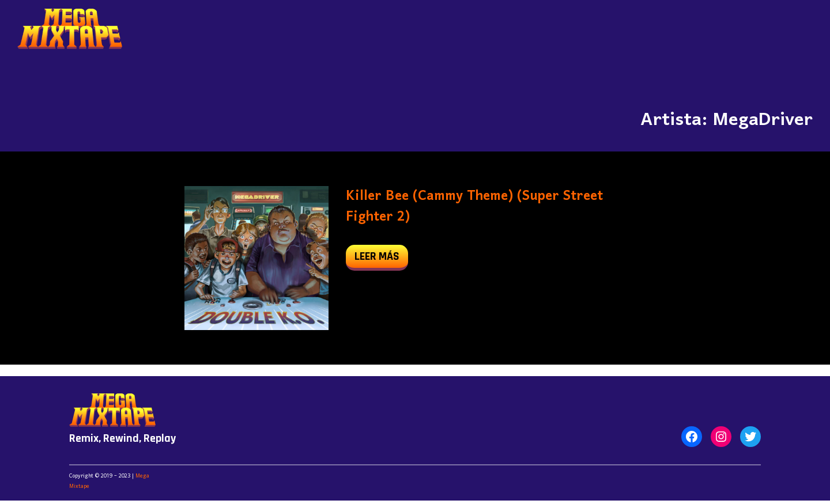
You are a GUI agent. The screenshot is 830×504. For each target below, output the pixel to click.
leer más (381, 259)
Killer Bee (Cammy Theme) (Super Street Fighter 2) (474, 207)
